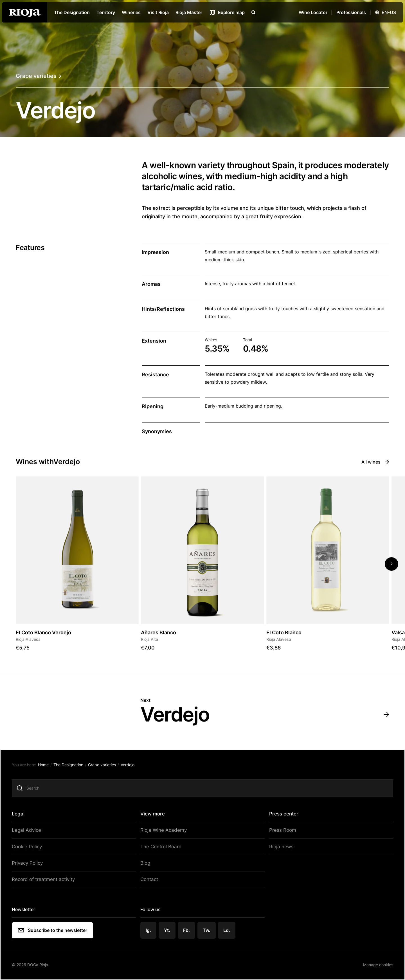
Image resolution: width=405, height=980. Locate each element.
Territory (106, 12)
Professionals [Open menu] (351, 12)
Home (46, 766)
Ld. (227, 929)
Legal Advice (29, 831)
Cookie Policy (30, 847)
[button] (391, 564)
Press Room (281, 831)
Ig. (149, 929)
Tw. (207, 929)
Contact (150, 879)
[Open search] (253, 12)
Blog (146, 863)
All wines (375, 462)
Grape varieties (39, 76)
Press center (283, 815)
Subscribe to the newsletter (56, 929)
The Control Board (161, 847)
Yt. (168, 929)
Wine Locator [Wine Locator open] (313, 12)
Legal (22, 815)
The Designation (72, 12)
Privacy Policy (30, 863)
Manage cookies (375, 963)
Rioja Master (189, 12)
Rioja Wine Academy (163, 831)
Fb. (187, 929)
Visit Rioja (158, 12)
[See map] (227, 12)
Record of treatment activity (45, 879)
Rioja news (279, 847)
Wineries (131, 12)
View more (154, 815)
